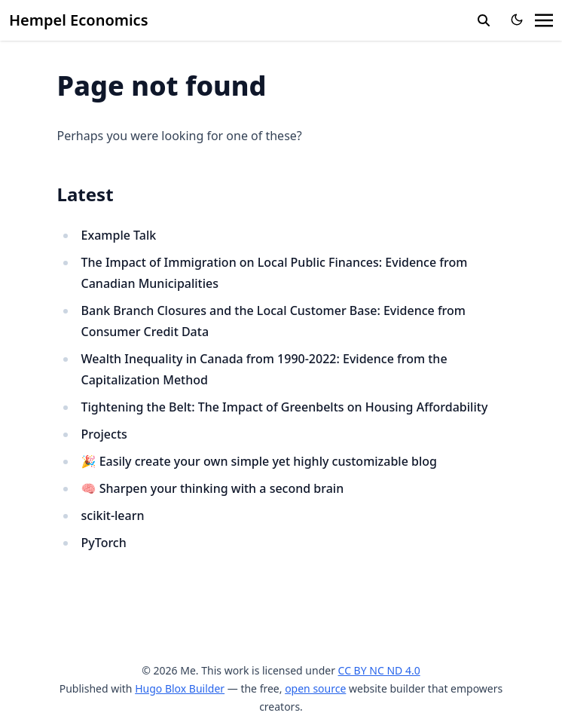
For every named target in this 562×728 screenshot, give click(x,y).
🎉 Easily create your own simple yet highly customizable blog (259, 461)
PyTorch (104, 543)
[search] (484, 20)
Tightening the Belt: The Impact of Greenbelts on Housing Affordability (285, 407)
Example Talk (119, 235)
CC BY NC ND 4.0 (379, 670)
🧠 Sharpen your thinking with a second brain (213, 488)
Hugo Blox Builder (180, 688)
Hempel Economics (79, 20)
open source (315, 688)
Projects (104, 434)
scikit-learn (113, 515)
